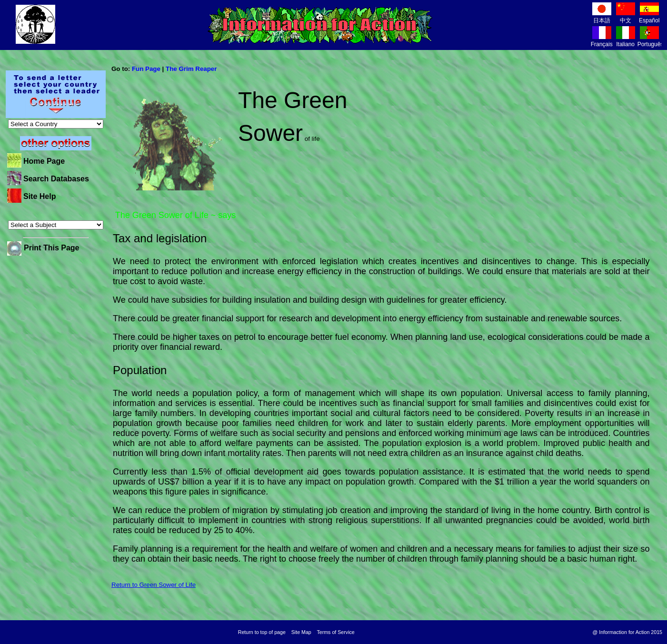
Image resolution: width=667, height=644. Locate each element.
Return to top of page (262, 632)
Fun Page (146, 69)
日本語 (602, 17)
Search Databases (56, 179)
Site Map (301, 632)
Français (602, 41)
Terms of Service (335, 632)
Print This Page (51, 248)
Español (649, 17)
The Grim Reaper (191, 69)
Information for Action (320, 25)
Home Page (44, 161)
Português (651, 41)
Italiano (626, 41)
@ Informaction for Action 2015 (627, 632)
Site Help (40, 196)
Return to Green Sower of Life (154, 585)
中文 (626, 17)
